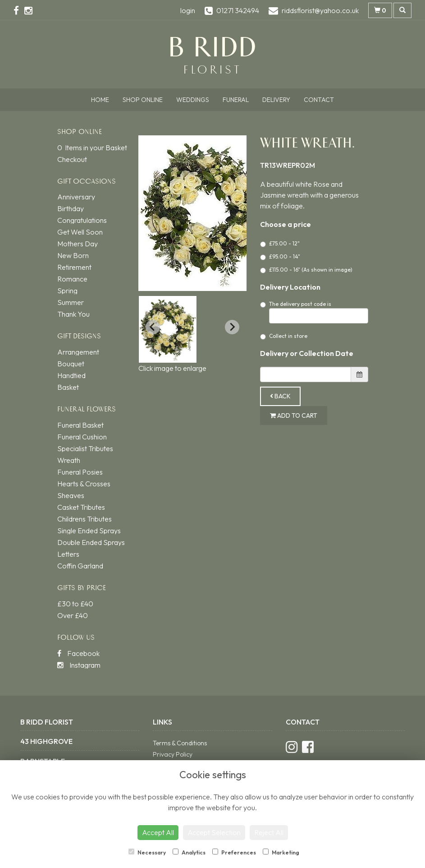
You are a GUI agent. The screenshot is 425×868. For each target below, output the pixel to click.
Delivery (276, 100)
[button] (168, 329)
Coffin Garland (80, 566)
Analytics (189, 852)
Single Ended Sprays (89, 531)
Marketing (281, 852)
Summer (71, 302)
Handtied (71, 375)
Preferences (234, 852)
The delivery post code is (314, 312)
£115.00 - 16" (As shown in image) (306, 270)
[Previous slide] (153, 327)
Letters (68, 554)
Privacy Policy (173, 754)
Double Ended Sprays (91, 542)
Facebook (78, 653)
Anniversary (76, 197)
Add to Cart (294, 416)
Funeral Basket (80, 425)
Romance (72, 279)
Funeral (236, 100)
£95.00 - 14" (280, 257)
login (188, 10)
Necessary (147, 852)
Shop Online (143, 100)
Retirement (74, 267)
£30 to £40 (75, 604)
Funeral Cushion (82, 437)
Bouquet (71, 364)
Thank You (73, 314)
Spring (67, 291)
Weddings (193, 100)
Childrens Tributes (85, 519)
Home (100, 100)
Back (280, 396)
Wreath (69, 460)
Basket (68, 387)
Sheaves (71, 495)
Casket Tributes (81, 507)
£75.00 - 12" (280, 244)
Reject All (269, 832)
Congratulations (82, 220)
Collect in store (284, 336)
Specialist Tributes (85, 448)
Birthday (71, 208)
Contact (319, 100)
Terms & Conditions (180, 743)
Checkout (72, 159)
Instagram (79, 665)
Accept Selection (214, 832)
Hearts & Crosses (84, 484)
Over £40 (73, 615)
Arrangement (78, 352)
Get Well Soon (80, 232)
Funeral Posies (80, 472)
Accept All (158, 832)
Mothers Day (78, 244)
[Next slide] (232, 327)
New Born (73, 255)
